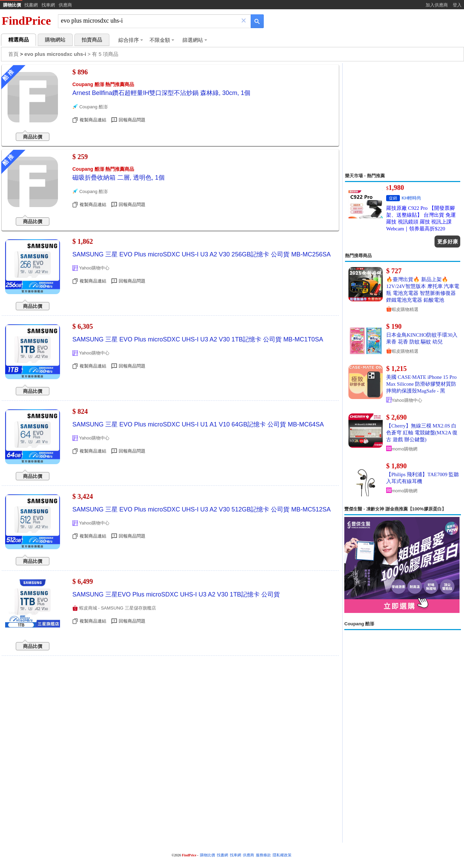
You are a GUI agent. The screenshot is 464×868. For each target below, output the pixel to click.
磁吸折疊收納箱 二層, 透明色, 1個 (118, 178)
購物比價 (12, 5)
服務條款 (263, 855)
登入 (457, 5)
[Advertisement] (403, 118)
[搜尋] (150, 21)
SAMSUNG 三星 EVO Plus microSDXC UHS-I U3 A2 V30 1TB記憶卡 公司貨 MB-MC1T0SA (198, 339)
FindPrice (26, 21)
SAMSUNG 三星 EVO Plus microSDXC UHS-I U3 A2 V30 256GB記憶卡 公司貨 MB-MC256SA (201, 254)
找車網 (48, 5)
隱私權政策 (282, 855)
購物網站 (55, 40)
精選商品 (19, 40)
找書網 (31, 5)
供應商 (65, 5)
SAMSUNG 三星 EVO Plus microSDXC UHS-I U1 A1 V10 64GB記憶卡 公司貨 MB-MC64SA (198, 424)
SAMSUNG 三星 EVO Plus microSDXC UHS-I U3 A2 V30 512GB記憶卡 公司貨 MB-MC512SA (201, 509)
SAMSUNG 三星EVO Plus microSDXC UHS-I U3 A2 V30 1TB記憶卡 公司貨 (176, 594)
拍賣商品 (92, 40)
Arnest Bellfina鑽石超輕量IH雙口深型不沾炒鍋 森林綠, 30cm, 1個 (161, 93)
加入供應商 (437, 5)
